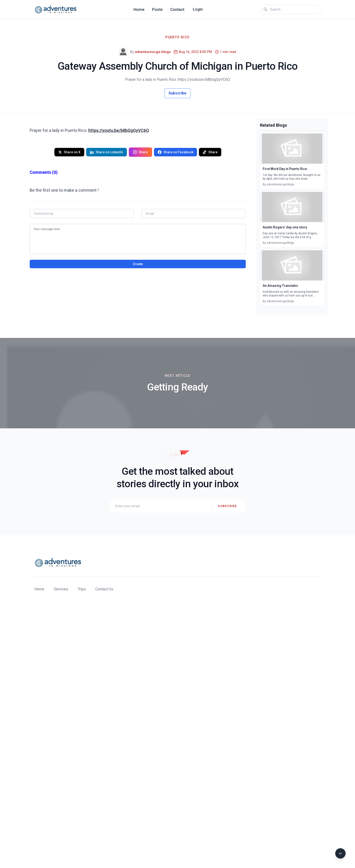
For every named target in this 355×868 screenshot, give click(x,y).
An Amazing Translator (280, 286)
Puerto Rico (177, 37)
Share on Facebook (175, 152)
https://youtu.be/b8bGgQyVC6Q (119, 130)
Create (138, 264)
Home (139, 9)
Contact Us (104, 589)
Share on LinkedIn (107, 152)
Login (198, 9)
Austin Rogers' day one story (285, 227)
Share (140, 152)
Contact (177, 9)
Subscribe (177, 93)
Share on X (69, 152)
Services (61, 589)
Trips (82, 589)
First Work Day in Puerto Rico (285, 169)
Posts (157, 9)
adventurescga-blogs (153, 52)
